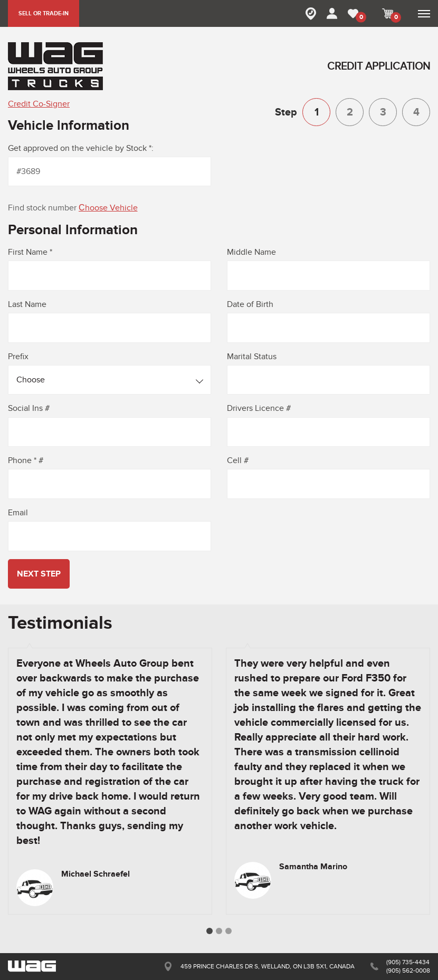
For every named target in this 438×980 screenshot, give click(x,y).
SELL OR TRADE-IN (44, 13)
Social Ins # (29, 408)
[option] (110, 781)
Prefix (18, 357)
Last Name (27, 304)
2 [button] (219, 931)
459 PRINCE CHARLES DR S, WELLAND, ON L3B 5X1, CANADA (268, 966)
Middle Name (251, 252)
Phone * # (26, 460)
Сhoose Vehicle (108, 208)
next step (39, 574)
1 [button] (210, 931)
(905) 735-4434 (408, 962)
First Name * (30, 252)
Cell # (238, 460)
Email (18, 513)
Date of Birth (250, 304)
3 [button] (228, 931)
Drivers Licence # (259, 408)
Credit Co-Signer (39, 104)
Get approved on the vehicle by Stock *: (81, 148)
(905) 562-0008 (408, 971)
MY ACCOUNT (332, 13)
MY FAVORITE (360, 17)
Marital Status (252, 357)
